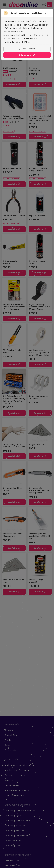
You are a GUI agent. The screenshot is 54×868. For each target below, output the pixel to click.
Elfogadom (27, 55)
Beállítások (27, 49)
